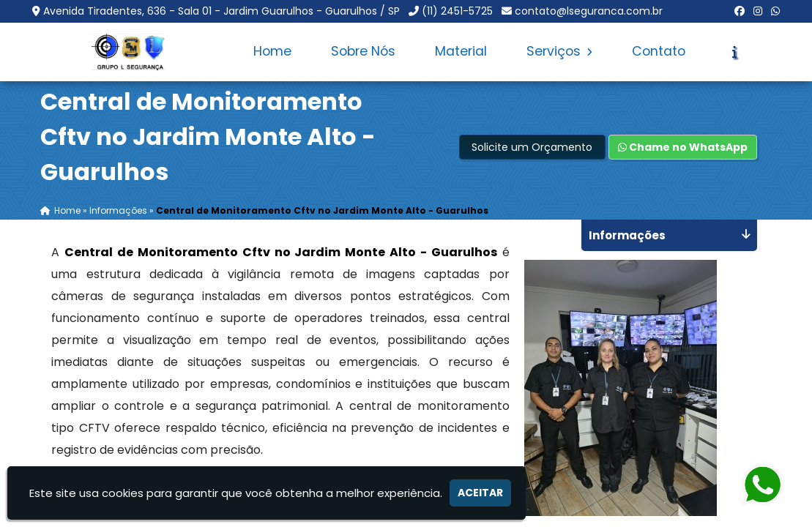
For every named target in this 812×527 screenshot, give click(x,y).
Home (272, 51)
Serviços (559, 51)
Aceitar (480, 493)
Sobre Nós (363, 51)
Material (461, 51)
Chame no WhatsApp (683, 147)
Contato (659, 51)
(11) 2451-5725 (457, 11)
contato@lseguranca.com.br (589, 11)
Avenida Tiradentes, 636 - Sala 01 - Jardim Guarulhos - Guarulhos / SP (221, 11)
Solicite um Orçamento (532, 147)
